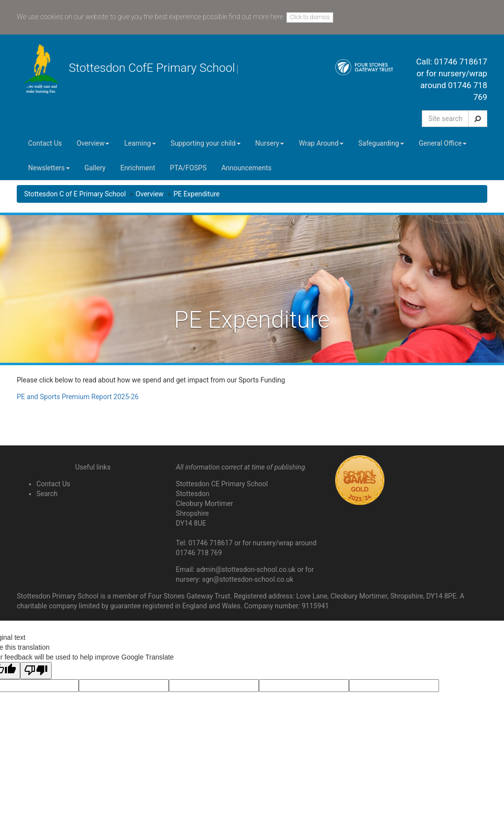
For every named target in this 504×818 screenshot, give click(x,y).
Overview (150, 194)
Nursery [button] (270, 143)
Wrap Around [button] (321, 143)
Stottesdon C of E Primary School (75, 194)
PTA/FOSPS (188, 168)
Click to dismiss (310, 17)
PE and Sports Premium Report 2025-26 (78, 397)
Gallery (95, 168)
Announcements (247, 168)
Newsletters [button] (49, 168)
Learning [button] (140, 143)
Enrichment (138, 168)
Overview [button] (93, 143)
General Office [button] (443, 143)
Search (47, 494)
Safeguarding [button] (381, 143)
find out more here (256, 17)
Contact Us (45, 143)
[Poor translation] (36, 671)
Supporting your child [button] (206, 143)
